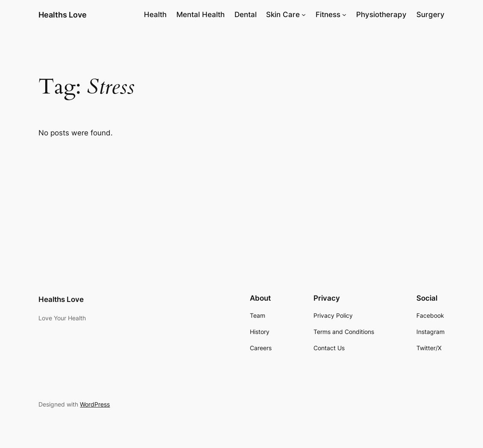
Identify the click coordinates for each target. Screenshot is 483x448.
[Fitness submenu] (344, 15)
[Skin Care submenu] (304, 15)
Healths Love (63, 15)
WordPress (95, 404)
